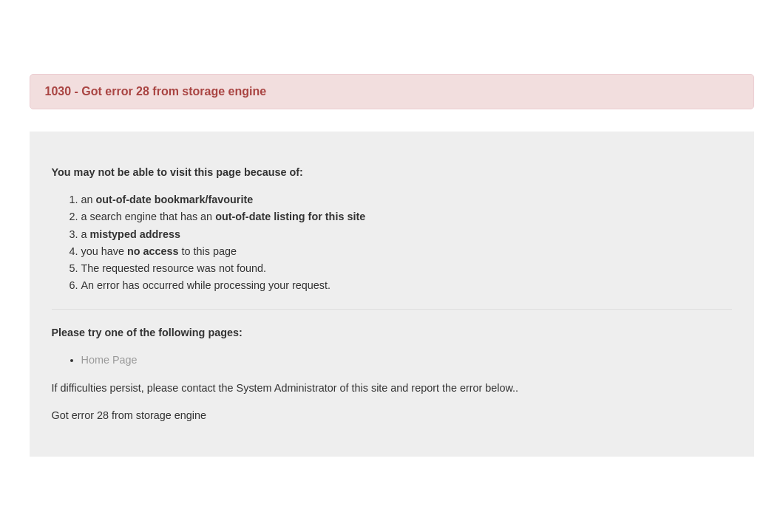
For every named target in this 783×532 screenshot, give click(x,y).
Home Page (109, 360)
